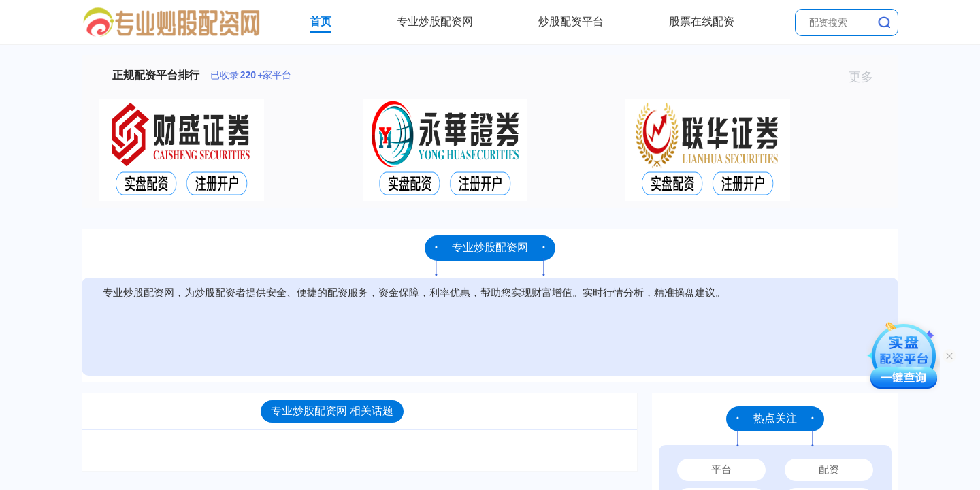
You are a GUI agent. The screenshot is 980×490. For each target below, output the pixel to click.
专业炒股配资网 (435, 21)
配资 (829, 469)
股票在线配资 (702, 21)
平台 (721, 469)
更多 (867, 77)
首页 (321, 21)
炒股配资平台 (571, 21)
